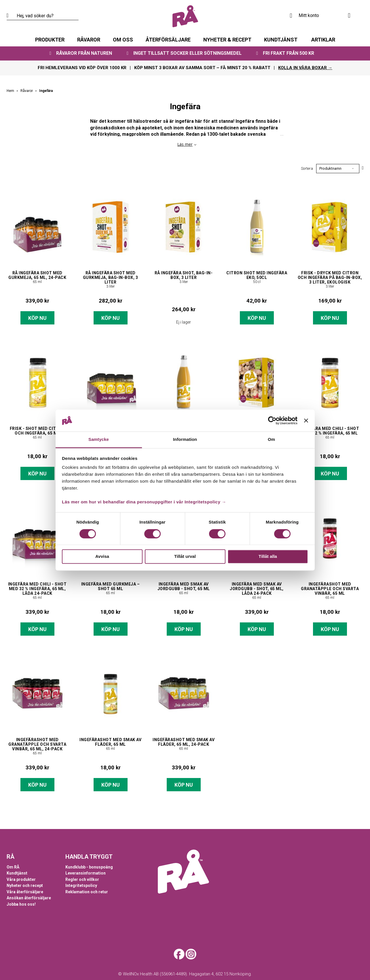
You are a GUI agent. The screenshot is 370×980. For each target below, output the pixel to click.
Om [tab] (271, 440)
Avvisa (102, 557)
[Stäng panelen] (306, 420)
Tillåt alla (268, 557)
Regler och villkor (82, 879)
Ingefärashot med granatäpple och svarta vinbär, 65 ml (330, 589)
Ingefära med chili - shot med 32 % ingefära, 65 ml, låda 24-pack (37, 589)
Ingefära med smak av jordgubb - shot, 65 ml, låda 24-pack (257, 589)
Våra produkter (21, 879)
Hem (11, 91)
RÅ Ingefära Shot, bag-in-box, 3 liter (184, 275)
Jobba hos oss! (21, 904)
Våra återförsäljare (25, 892)
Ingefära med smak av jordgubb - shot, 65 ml (184, 586)
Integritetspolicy (81, 885)
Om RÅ (13, 867)
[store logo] (185, 16)
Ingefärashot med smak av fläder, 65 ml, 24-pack (184, 742)
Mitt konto (309, 15)
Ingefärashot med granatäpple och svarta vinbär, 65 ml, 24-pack (37, 744)
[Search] (11, 16)
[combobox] (43, 16)
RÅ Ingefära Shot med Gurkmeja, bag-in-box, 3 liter (111, 277)
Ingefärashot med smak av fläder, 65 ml (110, 742)
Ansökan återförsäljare (29, 898)
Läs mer (185, 144)
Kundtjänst (17, 873)
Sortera (307, 168)
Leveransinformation (86, 873)
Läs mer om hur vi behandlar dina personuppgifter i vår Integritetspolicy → (144, 502)
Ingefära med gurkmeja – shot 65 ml (111, 586)
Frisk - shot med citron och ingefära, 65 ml (37, 431)
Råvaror (27, 91)
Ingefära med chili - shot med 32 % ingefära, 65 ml (330, 431)
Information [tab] (185, 440)
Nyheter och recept (25, 885)
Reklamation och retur (87, 892)
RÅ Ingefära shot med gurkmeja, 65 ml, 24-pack (37, 275)
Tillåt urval (185, 557)
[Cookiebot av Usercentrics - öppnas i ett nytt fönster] (272, 420)
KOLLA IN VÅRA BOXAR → (305, 68)
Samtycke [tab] (99, 440)
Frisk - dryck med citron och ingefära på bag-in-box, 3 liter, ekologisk (330, 277)
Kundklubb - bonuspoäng (89, 867)
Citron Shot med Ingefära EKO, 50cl (257, 275)
